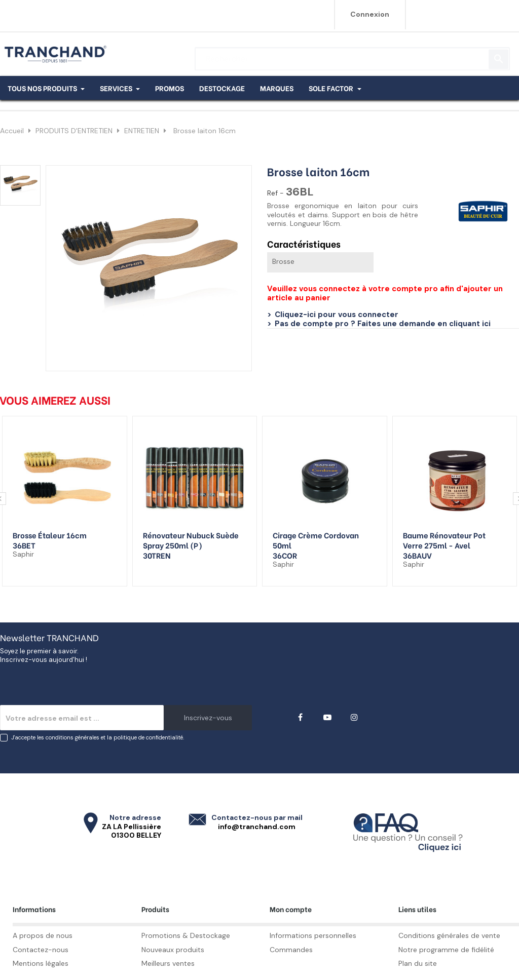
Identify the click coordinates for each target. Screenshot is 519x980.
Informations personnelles (313, 935)
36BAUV (417, 555)
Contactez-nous (41, 950)
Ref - (275, 193)
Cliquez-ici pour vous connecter (337, 315)
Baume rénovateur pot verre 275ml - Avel (444, 540)
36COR (285, 555)
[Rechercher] (352, 54)
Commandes (291, 950)
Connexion (370, 14)
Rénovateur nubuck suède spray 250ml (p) (191, 540)
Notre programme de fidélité (446, 950)
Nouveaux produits (173, 950)
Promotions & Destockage (186, 935)
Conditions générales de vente (449, 935)
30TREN (157, 555)
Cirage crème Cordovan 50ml (316, 540)
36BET (24, 545)
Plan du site (418, 963)
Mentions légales (41, 963)
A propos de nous (43, 935)
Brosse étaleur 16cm (50, 535)
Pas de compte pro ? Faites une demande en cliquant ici (383, 324)
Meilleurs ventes (168, 963)
